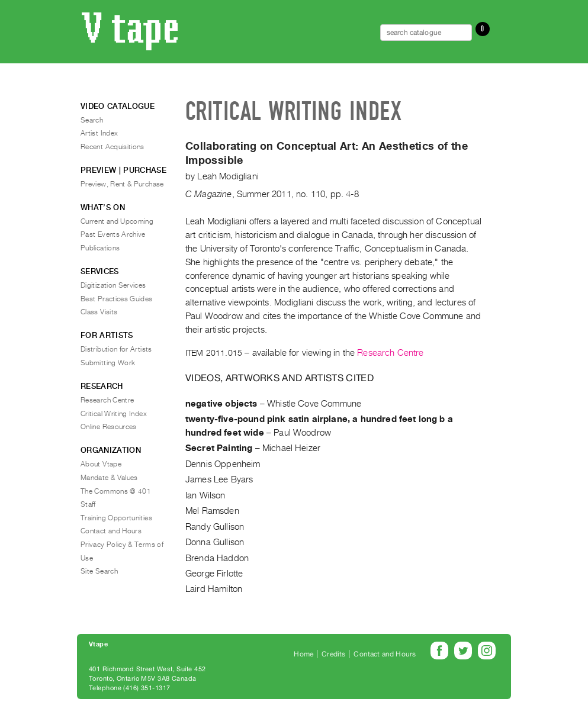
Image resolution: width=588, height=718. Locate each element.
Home (303, 654)
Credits (333, 654)
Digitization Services (113, 285)
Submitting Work (108, 363)
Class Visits (99, 312)
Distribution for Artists (116, 349)
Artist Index (99, 133)
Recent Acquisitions (113, 147)
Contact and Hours (111, 531)
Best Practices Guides (117, 299)
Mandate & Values (109, 478)
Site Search (99, 571)
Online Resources (109, 427)
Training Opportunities (116, 518)
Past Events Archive (113, 234)
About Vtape (101, 464)
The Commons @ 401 (116, 491)
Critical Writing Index (114, 414)
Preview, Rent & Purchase (122, 184)
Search (92, 120)
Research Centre (390, 353)
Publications (100, 248)
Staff (88, 504)
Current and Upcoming (117, 221)
